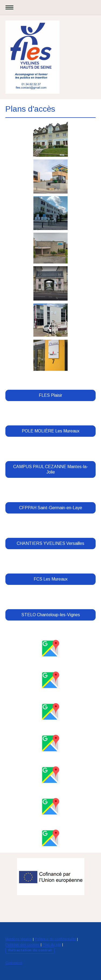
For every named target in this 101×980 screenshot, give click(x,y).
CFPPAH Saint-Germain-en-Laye (51, 508)
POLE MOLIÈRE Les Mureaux (51, 431)
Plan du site (52, 944)
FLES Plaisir (50, 395)
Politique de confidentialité (55, 939)
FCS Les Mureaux (51, 579)
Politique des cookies (22, 944)
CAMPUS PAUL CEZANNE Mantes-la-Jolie (51, 469)
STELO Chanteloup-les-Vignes (51, 615)
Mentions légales (19, 939)
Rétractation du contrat (30, 950)
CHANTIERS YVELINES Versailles (50, 543)
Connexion (14, 963)
